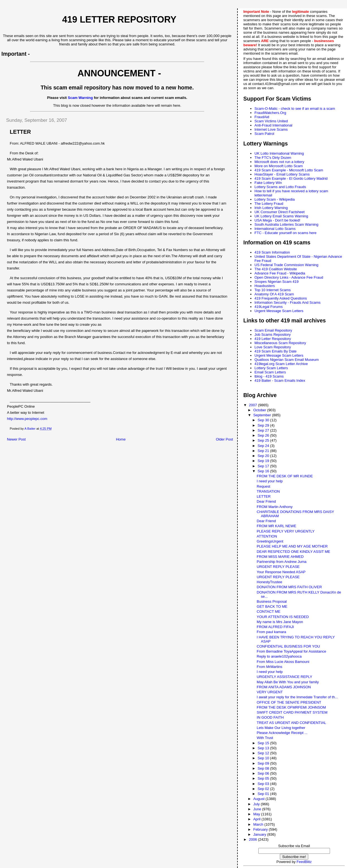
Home (121, 439)
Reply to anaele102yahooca (279, 656)
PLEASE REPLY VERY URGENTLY (286, 531)
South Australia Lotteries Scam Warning (286, 224)
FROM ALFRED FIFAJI (275, 627)
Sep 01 (264, 794)
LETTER (264, 496)
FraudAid (262, 117)
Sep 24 (264, 446)
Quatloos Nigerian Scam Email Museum (287, 360)
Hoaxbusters (265, 286)
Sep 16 (264, 471)
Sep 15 (264, 743)
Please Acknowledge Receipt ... (282, 733)
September (263, 415)
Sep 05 (264, 778)
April (258, 819)
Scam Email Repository (273, 330)
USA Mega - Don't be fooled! (277, 220)
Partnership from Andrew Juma (282, 562)
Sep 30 (264, 420)
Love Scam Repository (273, 347)
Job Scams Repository (273, 335)
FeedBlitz (304, 862)
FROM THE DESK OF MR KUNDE (285, 476)
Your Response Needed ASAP (281, 572)
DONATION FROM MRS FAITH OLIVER (289, 587)
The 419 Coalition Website (276, 269)
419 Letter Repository (119, 20)
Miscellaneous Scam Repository (280, 343)
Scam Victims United (271, 121)
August (259, 799)
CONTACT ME (269, 612)
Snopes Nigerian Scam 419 (276, 282)
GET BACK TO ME (272, 606)
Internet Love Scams (271, 129)
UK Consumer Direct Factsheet (280, 212)
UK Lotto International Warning (279, 153)
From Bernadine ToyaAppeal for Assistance (291, 651)
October (260, 410)
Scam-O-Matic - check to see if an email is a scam (295, 109)
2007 (253, 405)
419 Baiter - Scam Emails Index (280, 380)
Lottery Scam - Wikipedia (275, 199)
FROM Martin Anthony (275, 507)
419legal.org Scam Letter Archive (281, 364)
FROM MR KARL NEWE (276, 526)
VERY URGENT (270, 692)
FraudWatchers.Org (270, 113)
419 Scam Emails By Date (276, 351)
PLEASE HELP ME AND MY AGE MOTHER (292, 546)
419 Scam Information (272, 252)
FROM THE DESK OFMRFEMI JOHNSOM (291, 707)
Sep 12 (264, 753)
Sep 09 (264, 763)
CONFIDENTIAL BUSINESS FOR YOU (288, 646)
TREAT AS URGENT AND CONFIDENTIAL (291, 723)
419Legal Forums (269, 307)
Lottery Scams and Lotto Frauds (280, 187)
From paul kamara (271, 632)
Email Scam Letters (270, 372)
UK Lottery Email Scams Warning (281, 216)
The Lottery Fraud (269, 204)
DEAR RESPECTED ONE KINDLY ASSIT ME (293, 552)
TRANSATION (268, 491)
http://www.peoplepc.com (27, 419)
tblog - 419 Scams (269, 376)
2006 (253, 839)
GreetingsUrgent (270, 541)
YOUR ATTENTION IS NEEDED (283, 617)
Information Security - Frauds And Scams (287, 302)
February (261, 829)
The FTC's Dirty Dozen (273, 158)
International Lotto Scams (275, 229)
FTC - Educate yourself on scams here (286, 233)
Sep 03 (264, 784)
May (257, 814)
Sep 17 (264, 466)
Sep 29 (264, 425)
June (258, 809)
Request (263, 486)
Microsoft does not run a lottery (279, 162)
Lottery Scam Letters (271, 368)
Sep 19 (264, 461)
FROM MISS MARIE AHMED (280, 557)
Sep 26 (264, 435)
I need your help (270, 481)
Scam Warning (80, 98)
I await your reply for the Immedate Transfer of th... (297, 697)
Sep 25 (264, 440)
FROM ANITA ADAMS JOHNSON (284, 687)
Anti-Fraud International (273, 125)
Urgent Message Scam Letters (279, 311)
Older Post (224, 439)
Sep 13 (264, 748)
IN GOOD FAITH (270, 717)
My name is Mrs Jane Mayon (280, 622)
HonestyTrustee (269, 582)
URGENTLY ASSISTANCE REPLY (284, 677)
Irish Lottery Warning (271, 208)
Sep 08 (264, 768)
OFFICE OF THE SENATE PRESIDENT (289, 702)
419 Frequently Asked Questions (281, 298)
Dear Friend (266, 501)
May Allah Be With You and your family (288, 682)
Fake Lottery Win (268, 183)
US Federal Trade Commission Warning (286, 265)
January (260, 834)
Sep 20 (264, 456)
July (257, 804)
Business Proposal (272, 601)
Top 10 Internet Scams (273, 290)
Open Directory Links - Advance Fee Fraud (289, 277)
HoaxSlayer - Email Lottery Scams (282, 174)
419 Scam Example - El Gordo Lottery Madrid (291, 178)
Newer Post (16, 439)
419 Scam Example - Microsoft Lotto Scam (289, 170)
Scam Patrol (264, 134)
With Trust (265, 738)
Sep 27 (264, 430)
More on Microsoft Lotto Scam (279, 166)
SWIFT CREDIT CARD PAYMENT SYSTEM (292, 712)
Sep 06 (264, 773)
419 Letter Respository (273, 339)
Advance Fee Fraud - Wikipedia (280, 273)
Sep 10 (264, 758)
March (259, 824)
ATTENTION (267, 536)
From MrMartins (270, 667)
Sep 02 (264, 789)
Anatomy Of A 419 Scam (274, 294)
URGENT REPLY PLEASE (278, 567)
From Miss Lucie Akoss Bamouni (283, 662)
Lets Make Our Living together (281, 728)
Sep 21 (264, 451)
